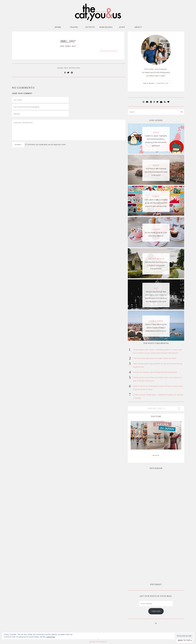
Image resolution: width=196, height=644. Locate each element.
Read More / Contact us (156, 83)
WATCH (156, 456)
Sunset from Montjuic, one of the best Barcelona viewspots (155, 372)
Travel (74, 27)
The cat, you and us (110, 51)
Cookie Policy (51, 637)
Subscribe (156, 538)
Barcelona (106, 27)
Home (58, 27)
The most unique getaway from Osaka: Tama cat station (155, 358)
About (138, 27)
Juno (122, 27)
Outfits (90, 27)
